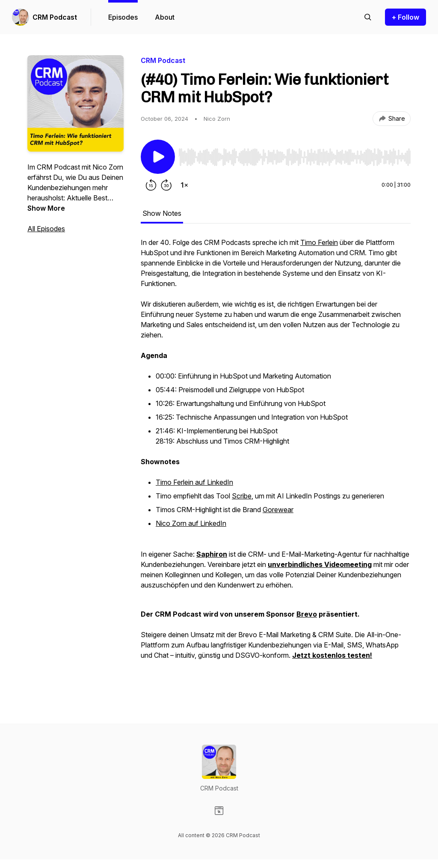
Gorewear (278, 510)
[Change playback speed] (184, 185)
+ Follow (405, 17)
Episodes (123, 17)
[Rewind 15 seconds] (151, 185)
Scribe (242, 496)
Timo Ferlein (319, 242)
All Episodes (46, 229)
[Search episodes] (368, 17)
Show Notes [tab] (162, 213)
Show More (46, 208)
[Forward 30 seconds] (166, 185)
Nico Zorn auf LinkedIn (191, 523)
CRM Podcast (55, 17)
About (165, 17)
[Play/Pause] (158, 157)
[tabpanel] (276, 463)
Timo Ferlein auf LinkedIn (194, 482)
